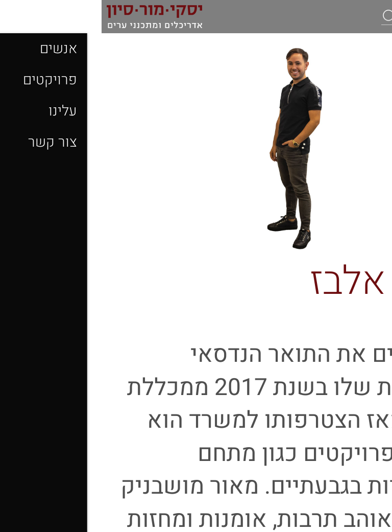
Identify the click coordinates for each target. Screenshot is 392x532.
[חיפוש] (326, 16)
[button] (288, 16)
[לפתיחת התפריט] (377, 17)
